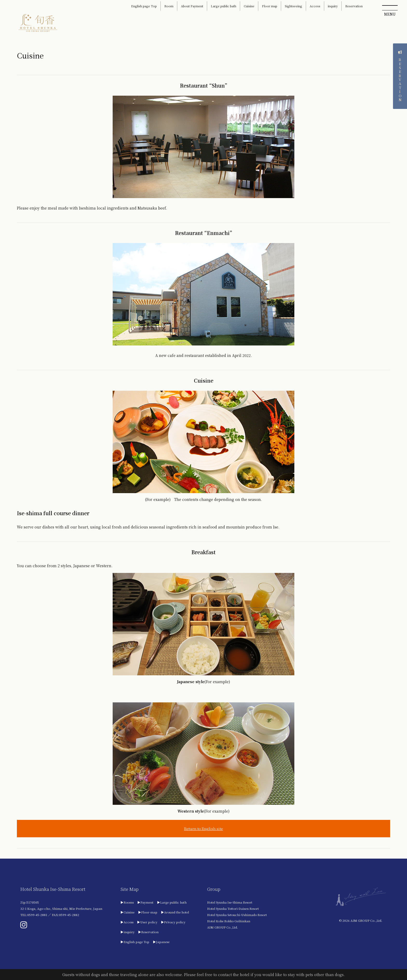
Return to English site (203, 829)
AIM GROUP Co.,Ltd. (225, 927)
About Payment (192, 6)
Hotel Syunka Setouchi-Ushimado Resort (239, 915)
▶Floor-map (148, 912)
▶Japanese (162, 942)
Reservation (354, 6)
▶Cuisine (128, 912)
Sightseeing (293, 6)
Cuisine (249, 6)
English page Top (144, 6)
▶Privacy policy (174, 922)
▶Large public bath (173, 902)
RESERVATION (400, 115)
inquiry (333, 6)
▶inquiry (128, 932)
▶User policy (148, 922)
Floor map (270, 6)
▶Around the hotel (176, 912)
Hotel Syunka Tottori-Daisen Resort (236, 909)
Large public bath (223, 6)
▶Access (127, 922)
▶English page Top (135, 942)
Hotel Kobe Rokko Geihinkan (231, 921)
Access (315, 6)
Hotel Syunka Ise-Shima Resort (232, 902)
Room (169, 6)
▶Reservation (149, 932)
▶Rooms (127, 902)
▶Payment (146, 902)
